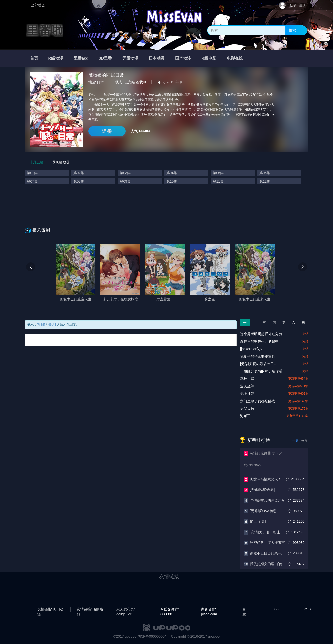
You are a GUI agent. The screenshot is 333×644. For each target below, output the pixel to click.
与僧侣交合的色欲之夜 (267, 500)
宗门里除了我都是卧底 (258, 401)
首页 (34, 58)
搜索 (292, 30)
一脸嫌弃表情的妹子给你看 (261, 371)
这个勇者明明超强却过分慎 (261, 334)
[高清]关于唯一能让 (265, 532)
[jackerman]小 (251, 349)
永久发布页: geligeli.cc (126, 609)
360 (275, 609)
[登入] (52, 325)
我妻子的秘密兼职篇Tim (259, 356)
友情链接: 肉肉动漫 (50, 609)
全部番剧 (38, 5)
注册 (302, 5)
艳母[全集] (258, 521)
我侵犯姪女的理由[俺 (266, 564)
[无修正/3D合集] (262, 490)
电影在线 (235, 58)
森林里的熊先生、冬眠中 (259, 341)
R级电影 (209, 58)
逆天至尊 (247, 386)
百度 (244, 609)
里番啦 (45, 30)
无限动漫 (130, 58)
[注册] (41, 325)
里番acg (81, 58)
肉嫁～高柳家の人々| (266, 479)
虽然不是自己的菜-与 (266, 553)
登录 (293, 5)
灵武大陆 (247, 409)
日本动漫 (157, 58)
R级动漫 (56, 58)
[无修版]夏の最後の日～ (259, 364)
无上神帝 (247, 394)
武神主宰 (247, 379)
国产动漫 (183, 58)
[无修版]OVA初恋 (263, 511)
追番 (107, 131)
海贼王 (245, 416)
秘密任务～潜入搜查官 (267, 543)
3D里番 (105, 58)
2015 (170, 82)
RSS (307, 609)
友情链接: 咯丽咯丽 (90, 609)
